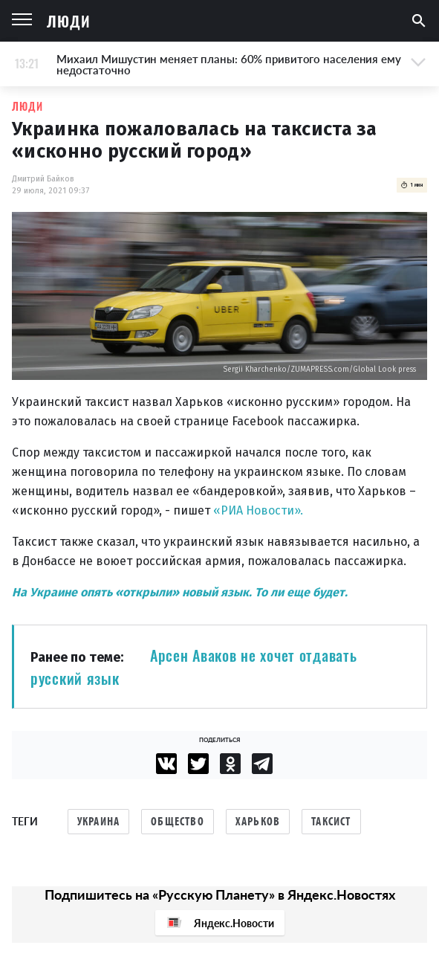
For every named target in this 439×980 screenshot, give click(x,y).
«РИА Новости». (258, 510)
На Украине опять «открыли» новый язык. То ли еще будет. (180, 592)
